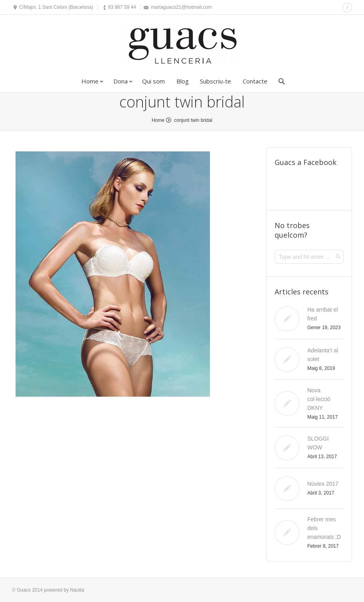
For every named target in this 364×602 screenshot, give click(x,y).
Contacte (255, 81)
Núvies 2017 (323, 484)
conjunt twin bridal (193, 120)
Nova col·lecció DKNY (319, 399)
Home (90, 81)
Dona (121, 81)
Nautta (77, 590)
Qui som (153, 81)
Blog (183, 81)
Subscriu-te (216, 81)
